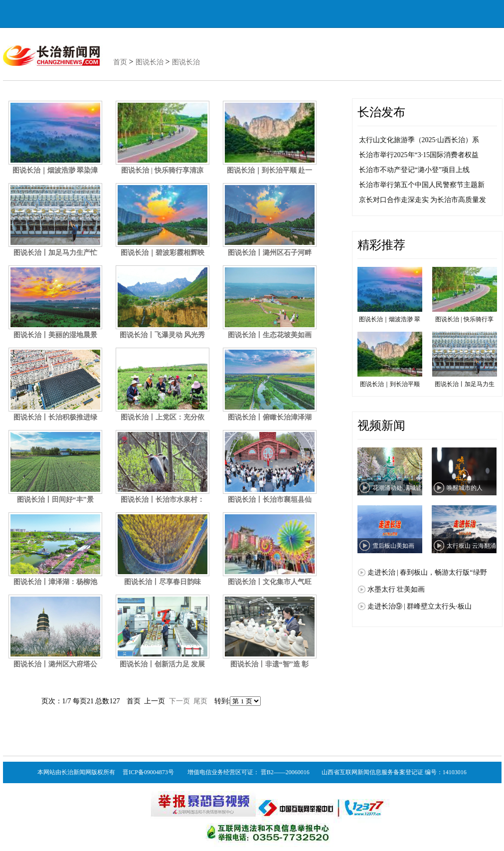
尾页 (200, 701)
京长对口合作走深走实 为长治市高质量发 (423, 200)
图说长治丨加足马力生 (465, 360)
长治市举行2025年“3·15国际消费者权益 (419, 155)
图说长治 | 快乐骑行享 (465, 295)
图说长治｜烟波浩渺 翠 (390, 295)
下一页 (179, 701)
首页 (120, 62)
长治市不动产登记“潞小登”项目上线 (414, 170)
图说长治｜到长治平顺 (390, 360)
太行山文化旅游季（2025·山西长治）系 (419, 140)
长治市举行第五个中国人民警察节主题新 (422, 185)
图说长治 (150, 62)
